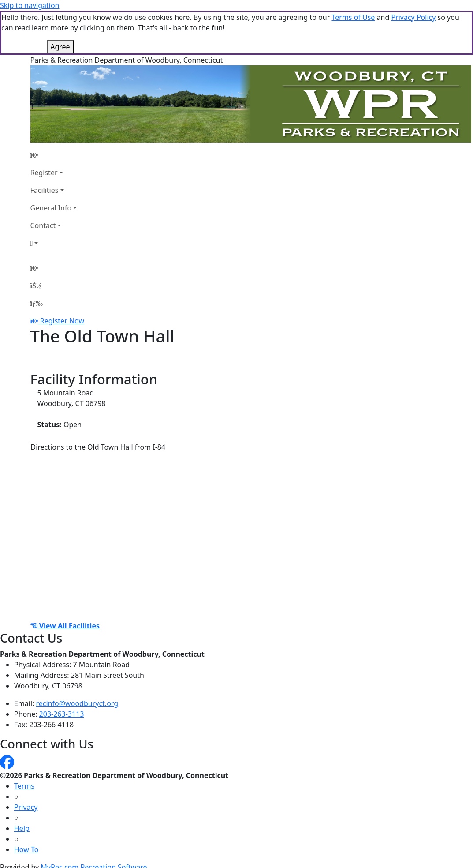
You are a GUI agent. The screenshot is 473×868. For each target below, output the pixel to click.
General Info (51, 208)
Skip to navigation (30, 5)
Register (44, 173)
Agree (60, 47)
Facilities (45, 190)
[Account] (54, 243)
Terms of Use (353, 17)
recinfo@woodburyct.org (77, 703)
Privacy (26, 807)
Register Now (62, 321)
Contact (43, 225)
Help (22, 828)
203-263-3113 (62, 714)
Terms (24, 786)
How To (26, 849)
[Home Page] (54, 155)
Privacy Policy (413, 17)
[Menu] (37, 303)
